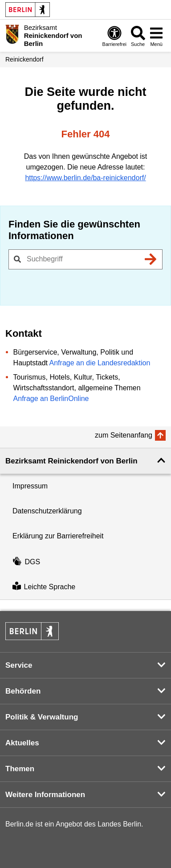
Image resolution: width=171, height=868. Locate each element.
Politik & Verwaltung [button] (42, 717)
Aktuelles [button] (22, 743)
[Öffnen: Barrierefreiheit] (114, 36)
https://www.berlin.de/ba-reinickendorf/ (85, 178)
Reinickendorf (24, 59)
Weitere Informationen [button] (45, 795)
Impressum (30, 486)
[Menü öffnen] (156, 36)
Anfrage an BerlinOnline (51, 399)
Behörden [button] (23, 691)
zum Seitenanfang (124, 435)
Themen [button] (20, 769)
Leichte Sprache (44, 587)
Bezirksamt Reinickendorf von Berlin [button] (71, 461)
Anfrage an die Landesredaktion (100, 363)
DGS (26, 562)
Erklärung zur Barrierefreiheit (58, 536)
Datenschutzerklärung (47, 511)
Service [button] (19, 665)
